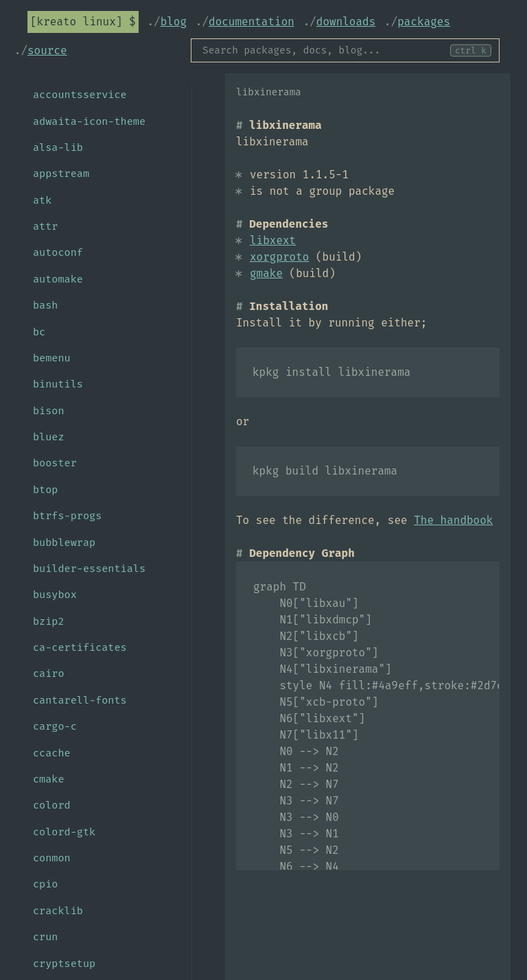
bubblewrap (64, 542)
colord (52, 805)
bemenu (52, 358)
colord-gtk (64, 832)
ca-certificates (80, 647)
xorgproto (279, 257)
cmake (49, 779)
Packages (424, 22)
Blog (174, 22)
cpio (45, 884)
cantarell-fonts (80, 700)
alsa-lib (58, 147)
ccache (52, 753)
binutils (58, 384)
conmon (52, 858)
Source (47, 50)
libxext (273, 240)
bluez (49, 437)
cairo (49, 673)
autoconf (58, 252)
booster (55, 463)
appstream (61, 174)
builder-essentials (89, 569)
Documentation (251, 22)
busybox (55, 595)
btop (45, 490)
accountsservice (80, 95)
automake (58, 279)
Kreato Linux (77, 22)
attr (45, 226)
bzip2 (49, 621)
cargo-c (55, 726)
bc (39, 332)
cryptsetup (64, 964)
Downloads (346, 22)
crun (45, 937)
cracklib (58, 911)
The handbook (453, 520)
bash (45, 305)
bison (49, 411)
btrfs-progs (67, 516)
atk (42, 200)
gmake (266, 273)
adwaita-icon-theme (89, 121)
